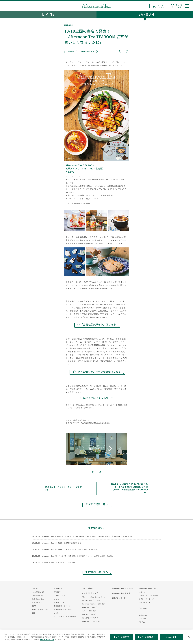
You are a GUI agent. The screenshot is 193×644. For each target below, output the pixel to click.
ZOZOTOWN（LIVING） (92, 600)
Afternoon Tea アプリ (121, 593)
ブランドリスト (145, 602)
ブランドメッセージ (146, 599)
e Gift (56, 613)
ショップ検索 (87, 588)
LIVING (35, 588)
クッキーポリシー (47, 640)
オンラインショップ (90, 593)
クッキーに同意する (122, 637)
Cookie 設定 (171, 637)
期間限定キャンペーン (62, 606)
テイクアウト (59, 602)
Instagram (143, 615)
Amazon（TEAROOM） (91, 621)
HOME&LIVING (38, 592)
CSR (34, 613)
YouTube (142, 618)
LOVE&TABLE (59, 595)
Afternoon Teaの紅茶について (66, 609)
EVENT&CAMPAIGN (40, 609)
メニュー (57, 599)
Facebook (143, 608)
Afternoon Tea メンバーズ (123, 588)
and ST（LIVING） (90, 614)
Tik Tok (142, 622)
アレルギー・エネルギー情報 (65, 616)
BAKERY (57, 592)
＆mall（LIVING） (89, 611)
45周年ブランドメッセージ (149, 595)
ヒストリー (143, 592)
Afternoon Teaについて (148, 588)
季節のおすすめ (38, 599)
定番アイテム (37, 602)
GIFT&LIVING (38, 595)
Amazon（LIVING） (90, 607)
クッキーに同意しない (146, 637)
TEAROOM (58, 588)
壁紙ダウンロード (119, 598)
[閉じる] (189, 637)
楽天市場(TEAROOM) (90, 618)
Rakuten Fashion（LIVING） (94, 604)
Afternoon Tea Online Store (94, 597)
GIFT (34, 606)
